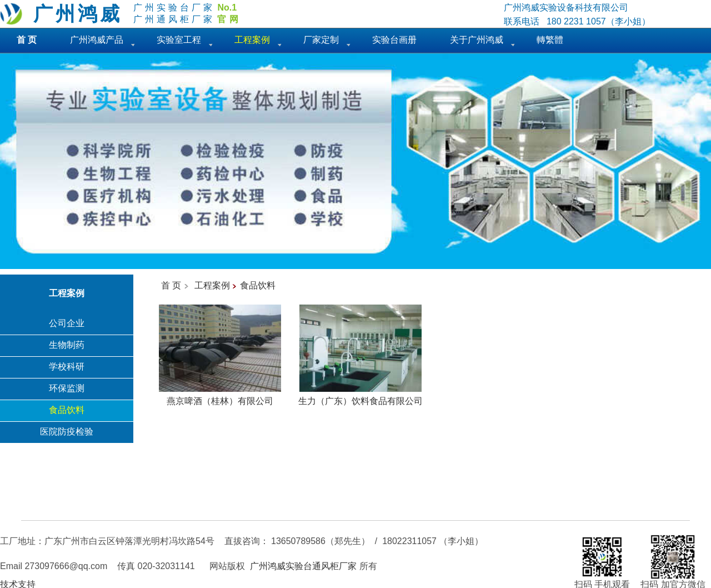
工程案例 (212, 285)
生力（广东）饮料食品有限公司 (360, 397)
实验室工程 (179, 40)
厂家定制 (321, 40)
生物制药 (67, 345)
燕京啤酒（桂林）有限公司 (220, 397)
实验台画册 (394, 40)
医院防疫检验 (67, 432)
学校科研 (67, 367)
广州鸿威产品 (97, 40)
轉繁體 (550, 40)
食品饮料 (67, 410)
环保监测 (67, 388)
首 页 (171, 285)
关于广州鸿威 (477, 40)
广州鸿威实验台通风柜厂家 (303, 566)
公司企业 (67, 323)
